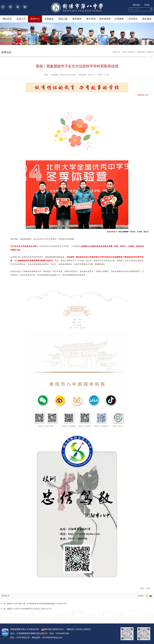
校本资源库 (105, 19)
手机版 (147, 5)
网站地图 (136, 5)
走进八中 (21, 19)
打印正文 (6, 596)
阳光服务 (147, 19)
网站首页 (7, 19)
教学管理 (91, 19)
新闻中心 (35, 19)
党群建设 (49, 19)
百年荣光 (133, 19)
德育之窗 (63, 19)
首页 (124, 52)
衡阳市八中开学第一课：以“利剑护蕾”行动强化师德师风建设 (31, 604)
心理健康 (119, 19)
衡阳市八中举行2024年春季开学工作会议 (24, 609)
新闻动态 (141, 52)
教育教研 (77, 19)
